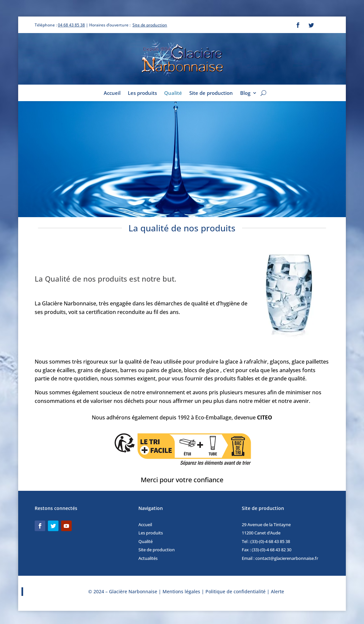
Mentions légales (181, 591)
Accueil (112, 93)
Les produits (142, 93)
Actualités (148, 558)
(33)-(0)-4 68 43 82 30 (272, 550)
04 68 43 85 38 (71, 25)
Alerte (277, 591)
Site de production (150, 25)
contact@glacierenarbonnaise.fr (287, 558)
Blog (245, 93)
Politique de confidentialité (236, 591)
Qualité (173, 93)
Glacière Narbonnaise (134, 591)
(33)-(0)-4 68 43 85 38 (270, 541)
